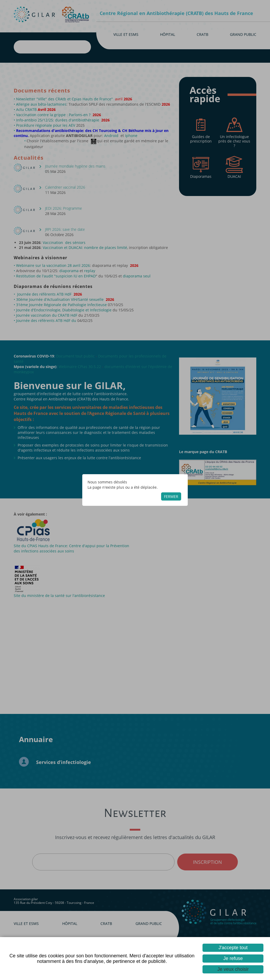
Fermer (171, 496)
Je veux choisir (233, 969)
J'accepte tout (233, 948)
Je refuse (233, 958)
